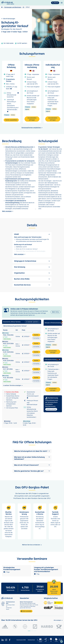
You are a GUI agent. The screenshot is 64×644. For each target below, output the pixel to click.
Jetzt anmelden (26, 611)
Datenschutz (31, 640)
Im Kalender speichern (32, 322)
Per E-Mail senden (7, 43)
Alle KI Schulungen (8, 19)
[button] (32, 451)
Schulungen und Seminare (13, 7)
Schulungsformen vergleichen (32, 128)
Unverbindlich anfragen (32, 119)
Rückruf (55, 3)
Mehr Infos (55, 312)
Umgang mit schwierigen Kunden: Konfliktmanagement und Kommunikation (46, 569)
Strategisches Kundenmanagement (12, 568)
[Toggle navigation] (62, 3)
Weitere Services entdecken (32, 545)
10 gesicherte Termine (10, 80)
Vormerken (36, 338)
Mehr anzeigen (8, 211)
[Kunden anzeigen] (58, 620)
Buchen (36, 335)
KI (23, 7)
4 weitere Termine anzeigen (13, 385)
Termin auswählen (11, 120)
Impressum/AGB (21, 640)
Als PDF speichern (21, 43)
